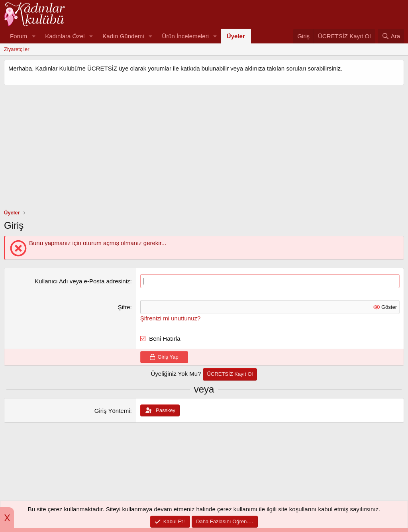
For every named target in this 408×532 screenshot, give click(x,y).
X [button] (7, 518)
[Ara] (391, 36)
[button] (33, 36)
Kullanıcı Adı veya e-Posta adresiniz (82, 281)
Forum (19, 36)
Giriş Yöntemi (112, 411)
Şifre (124, 307)
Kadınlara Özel (65, 36)
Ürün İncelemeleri (185, 36)
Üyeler (236, 36)
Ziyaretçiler (17, 49)
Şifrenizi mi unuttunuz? (171, 318)
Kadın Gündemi (123, 36)
